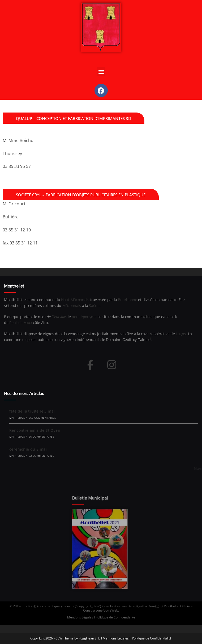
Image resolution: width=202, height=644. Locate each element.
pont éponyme (84, 317)
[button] (101, 71)
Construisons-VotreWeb (101, 610)
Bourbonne (127, 300)
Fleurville (59, 317)
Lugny (181, 334)
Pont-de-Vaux (21, 323)
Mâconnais (72, 306)
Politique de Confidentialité (152, 638)
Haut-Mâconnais (75, 300)
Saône (94, 306)
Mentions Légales (116, 638)
